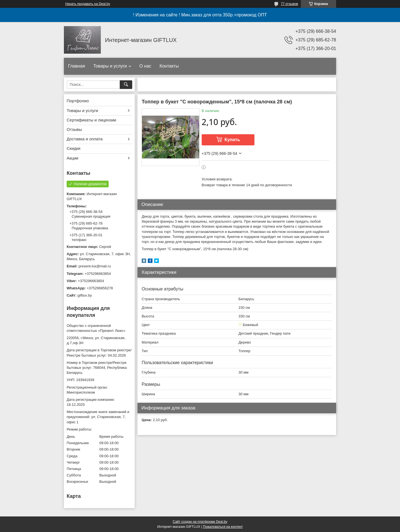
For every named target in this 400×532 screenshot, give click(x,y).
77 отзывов (289, 4)
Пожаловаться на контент (223, 527)
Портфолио (78, 101)
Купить (232, 140)
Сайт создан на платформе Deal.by (200, 522)
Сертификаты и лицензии (91, 120)
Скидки (73, 148)
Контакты (169, 66)
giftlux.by (85, 295)
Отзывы (74, 129)
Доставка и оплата (85, 139)
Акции (72, 158)
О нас (145, 66)
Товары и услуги (110, 66)
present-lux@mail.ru (95, 266)
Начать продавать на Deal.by (88, 4)
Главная (77, 66)
